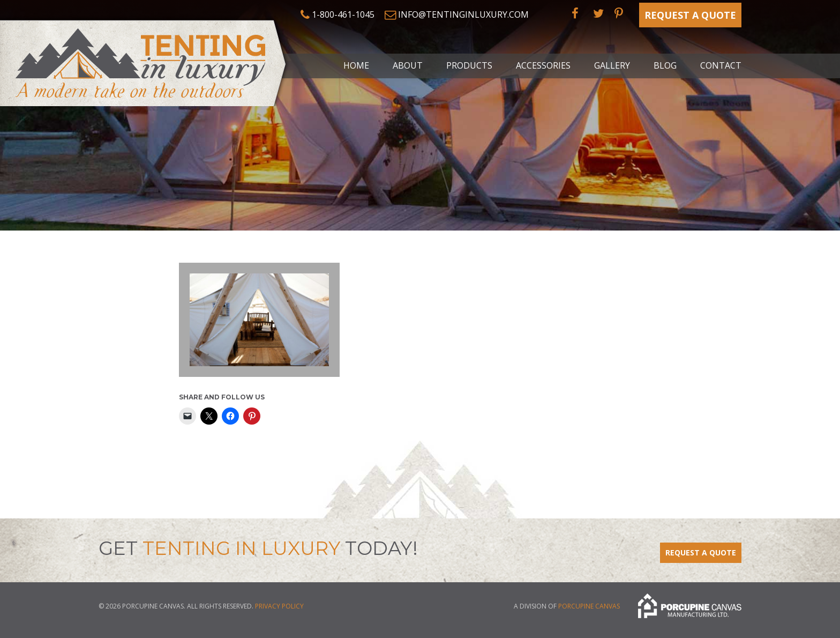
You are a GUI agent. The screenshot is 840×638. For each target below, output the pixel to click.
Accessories (543, 65)
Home (356, 65)
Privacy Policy (279, 606)
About (408, 65)
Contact (721, 65)
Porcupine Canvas (589, 607)
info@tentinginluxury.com (463, 14)
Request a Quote (690, 15)
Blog (665, 65)
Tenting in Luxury (145, 61)
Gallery (612, 65)
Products (469, 65)
